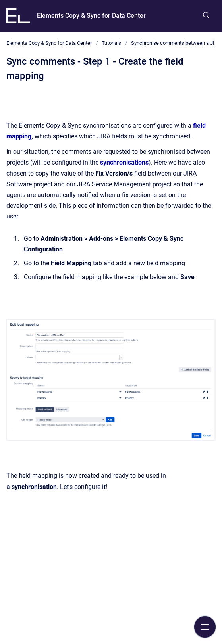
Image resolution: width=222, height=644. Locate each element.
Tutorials (111, 43)
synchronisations (124, 162)
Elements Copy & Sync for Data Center (91, 16)
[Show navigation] (205, 627)
